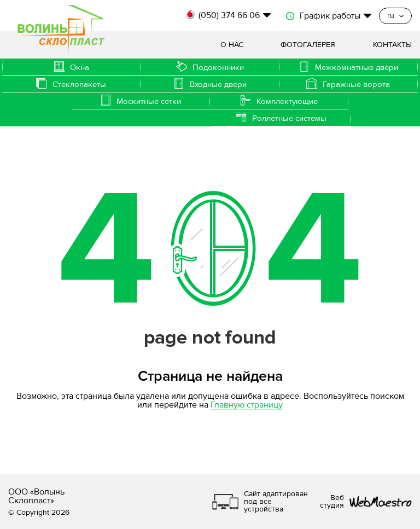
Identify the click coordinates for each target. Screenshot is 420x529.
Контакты (392, 45)
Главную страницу (247, 405)
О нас (232, 45)
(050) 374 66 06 (229, 15)
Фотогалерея (308, 45)
